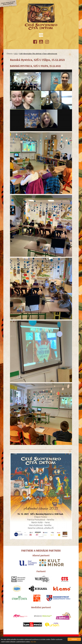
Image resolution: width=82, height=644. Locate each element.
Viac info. (33, 642)
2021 (16, 54)
